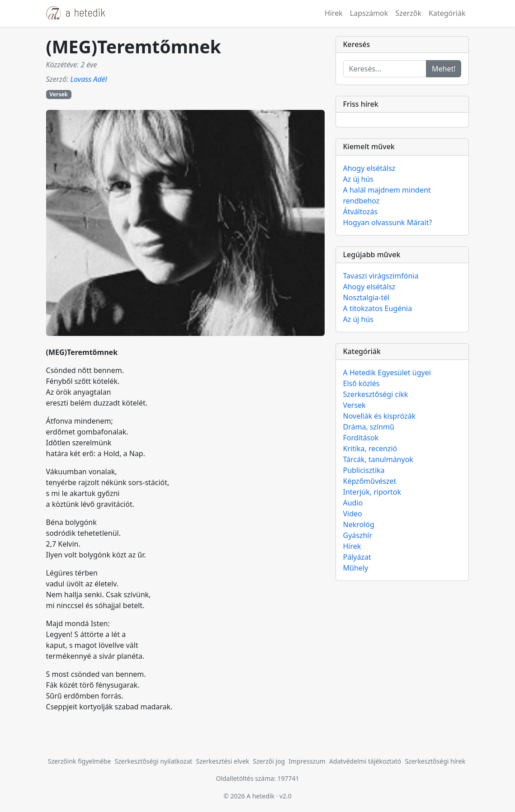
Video (353, 514)
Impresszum (307, 761)
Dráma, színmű (369, 427)
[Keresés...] (385, 69)
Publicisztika (364, 470)
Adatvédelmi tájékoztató (365, 761)
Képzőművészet (370, 481)
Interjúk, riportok (372, 492)
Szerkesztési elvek (223, 761)
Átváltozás (361, 212)
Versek (59, 94)
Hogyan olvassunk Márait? (388, 222)
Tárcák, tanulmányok (378, 459)
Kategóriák (447, 13)
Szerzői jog (269, 761)
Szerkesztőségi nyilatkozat (154, 761)
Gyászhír (358, 535)
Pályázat (357, 557)
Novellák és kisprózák (379, 416)
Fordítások (361, 438)
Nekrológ (359, 524)
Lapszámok (369, 13)
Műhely (356, 568)
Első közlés (361, 383)
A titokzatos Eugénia (378, 308)
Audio (353, 503)
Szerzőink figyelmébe (80, 761)
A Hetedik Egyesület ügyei (387, 373)
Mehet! (444, 69)
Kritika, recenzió (370, 448)
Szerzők (408, 13)
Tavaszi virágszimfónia (381, 276)
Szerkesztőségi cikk (376, 394)
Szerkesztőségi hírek (435, 761)
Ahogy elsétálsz (369, 168)
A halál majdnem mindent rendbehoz (387, 195)
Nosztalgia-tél (366, 297)
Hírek (334, 13)
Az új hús (359, 179)
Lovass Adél (88, 79)
